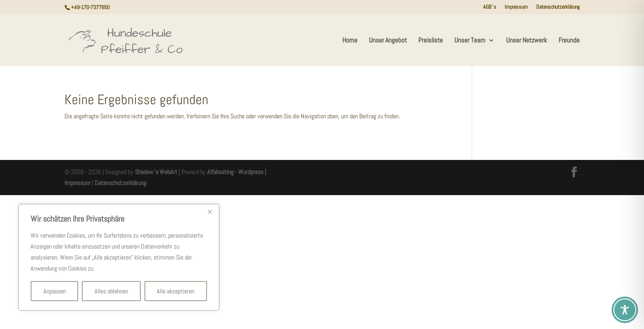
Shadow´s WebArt (156, 172)
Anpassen (55, 291)
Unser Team (470, 41)
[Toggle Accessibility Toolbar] (625, 310)
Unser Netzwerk (527, 41)
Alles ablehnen (111, 291)
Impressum (516, 7)
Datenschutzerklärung (558, 7)
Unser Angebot (388, 41)
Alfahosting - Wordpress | (237, 172)
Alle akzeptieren (176, 291)
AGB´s (490, 7)
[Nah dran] (210, 212)
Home (350, 41)
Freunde (569, 41)
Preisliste (431, 41)
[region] (119, 257)
